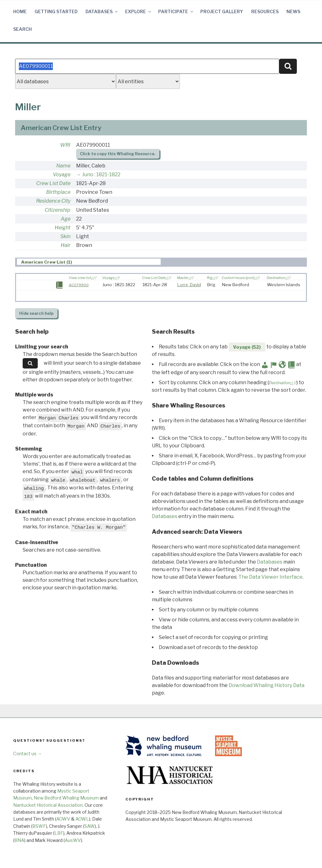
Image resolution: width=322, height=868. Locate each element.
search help (36, 313)
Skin (65, 236)
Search (22, 29)
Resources (265, 11)
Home (20, 11)
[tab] (89, 262)
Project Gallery (222, 11)
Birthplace (58, 192)
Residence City (53, 201)
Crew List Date (53, 183)
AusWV (73, 840)
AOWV (63, 819)
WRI (65, 145)
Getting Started (56, 11)
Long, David (189, 285)
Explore (139, 11)
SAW (89, 826)
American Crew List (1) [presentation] (47, 262)
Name (63, 166)
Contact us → (28, 753)
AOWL (82, 819)
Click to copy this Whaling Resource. (118, 154)
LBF (59, 833)
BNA (19, 840)
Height (63, 228)
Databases (102, 11)
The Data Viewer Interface (270, 577)
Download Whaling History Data (266, 685)
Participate (176, 11)
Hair (66, 245)
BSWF (39, 826)
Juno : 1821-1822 (101, 175)
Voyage (62, 175)
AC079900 (79, 285)
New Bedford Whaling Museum (66, 798)
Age (66, 219)
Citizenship (58, 210)
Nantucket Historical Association (48, 805)
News (293, 11)
